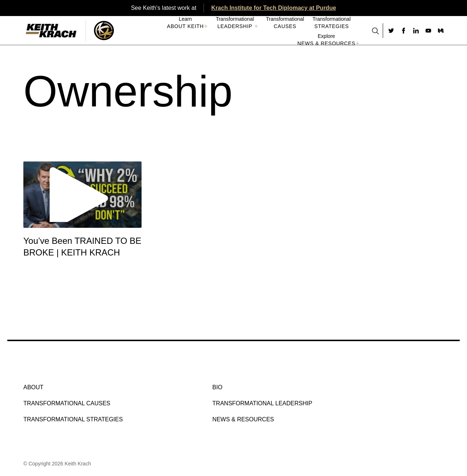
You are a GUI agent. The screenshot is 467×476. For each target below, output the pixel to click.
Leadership (235, 26)
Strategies (331, 26)
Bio (217, 387)
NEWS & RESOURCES (326, 43)
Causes (285, 26)
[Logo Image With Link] (104, 30)
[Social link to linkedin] (416, 31)
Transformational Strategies (73, 419)
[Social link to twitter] (391, 31)
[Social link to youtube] (428, 31)
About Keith (186, 26)
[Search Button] (375, 32)
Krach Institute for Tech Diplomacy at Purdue (274, 8)
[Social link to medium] (441, 31)
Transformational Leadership (262, 403)
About (33, 387)
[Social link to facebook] (404, 31)
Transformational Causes (67, 403)
